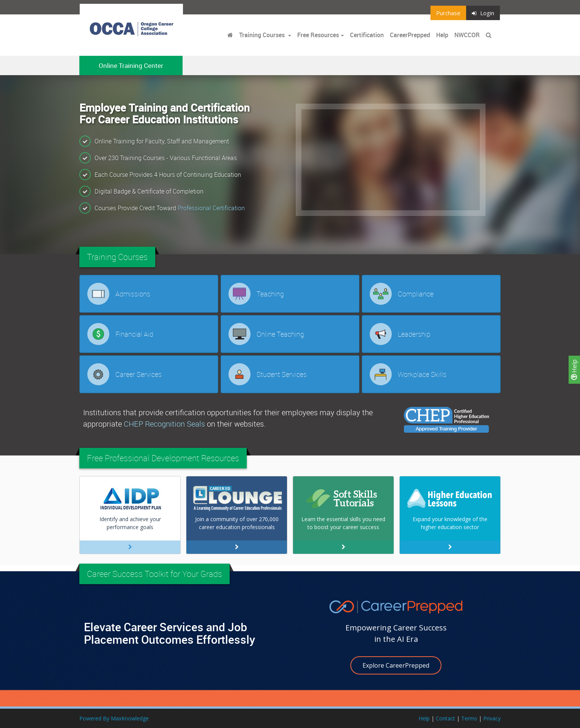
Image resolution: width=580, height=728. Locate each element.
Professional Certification (211, 208)
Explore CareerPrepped (396, 665)
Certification (367, 35)
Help (574, 370)
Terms (469, 718)
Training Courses (263, 35)
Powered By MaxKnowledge (114, 718)
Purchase (448, 13)
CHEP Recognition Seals (164, 424)
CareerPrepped (410, 35)
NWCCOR (467, 35)
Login (483, 13)
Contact (445, 718)
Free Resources (318, 35)
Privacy (492, 718)
